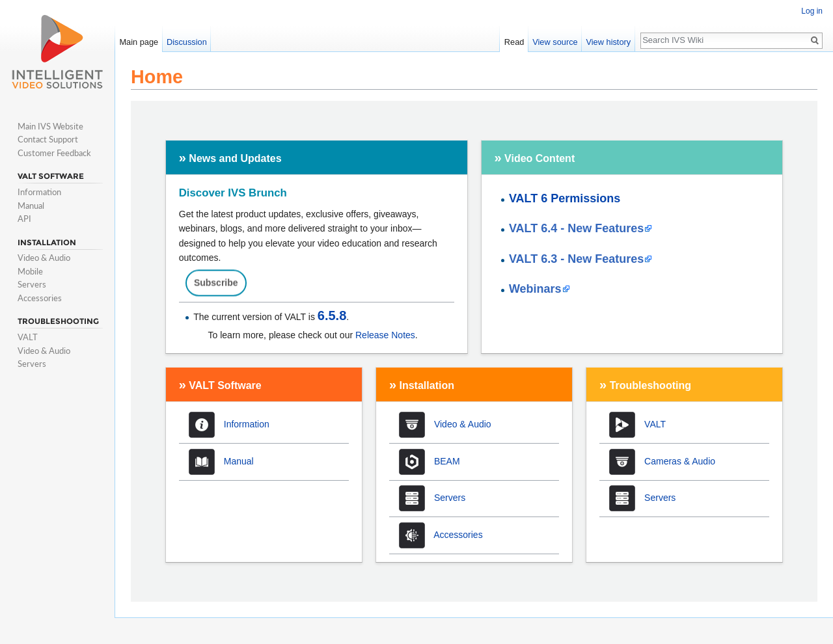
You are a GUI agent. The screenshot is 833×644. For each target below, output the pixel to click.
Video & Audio (463, 424)
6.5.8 (332, 315)
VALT (655, 424)
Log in (812, 11)
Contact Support (48, 139)
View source (555, 42)
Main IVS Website (50, 126)
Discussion (187, 42)
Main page (139, 42)
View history (608, 42)
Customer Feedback (54, 153)
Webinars (535, 289)
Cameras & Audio (680, 461)
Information (247, 424)
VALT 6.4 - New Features (576, 228)
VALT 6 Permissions (565, 198)
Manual (239, 461)
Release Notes (385, 335)
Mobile (30, 271)
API (24, 219)
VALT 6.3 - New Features (576, 259)
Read (514, 42)
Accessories (458, 535)
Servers (450, 498)
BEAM (447, 461)
